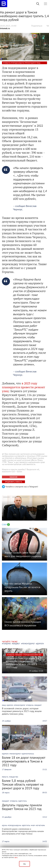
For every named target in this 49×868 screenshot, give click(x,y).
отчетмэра (41, 825)
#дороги (40, 644)
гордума (7, 63)
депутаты (23, 801)
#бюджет (16, 644)
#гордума (6, 644)
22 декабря (7, 817)
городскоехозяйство (33, 655)
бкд (39, 63)
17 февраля (7, 769)
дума (5, 825)
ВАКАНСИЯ (13, 477)
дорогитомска (28, 754)
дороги (10, 705)
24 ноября (33, 671)
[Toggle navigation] (45, 4)
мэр (33, 825)
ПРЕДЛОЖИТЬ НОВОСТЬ (14, 482)
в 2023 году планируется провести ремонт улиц (23, 387)
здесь (16, 857)
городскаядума (18, 63)
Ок (24, 864)
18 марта (6, 793)
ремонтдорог (31, 63)
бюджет (19, 655)
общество (14, 777)
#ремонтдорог (28, 644)
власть (6, 777)
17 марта (6, 841)
